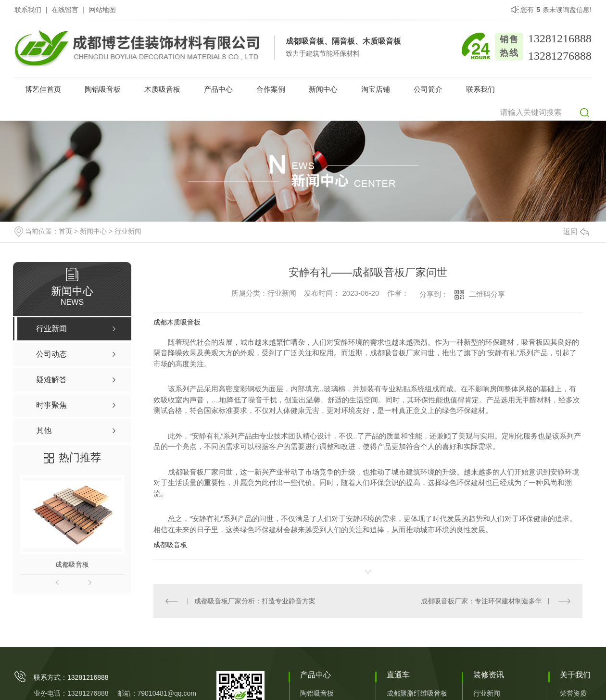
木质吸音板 (162, 89)
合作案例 (271, 89)
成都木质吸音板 (177, 322)
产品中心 (218, 89)
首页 (65, 231)
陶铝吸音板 (103, 89)
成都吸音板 (72, 564)
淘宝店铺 (376, 89)
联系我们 (28, 10)
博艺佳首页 (43, 89)
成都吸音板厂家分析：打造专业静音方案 (254, 601)
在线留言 (65, 10)
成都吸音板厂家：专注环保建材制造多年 (481, 601)
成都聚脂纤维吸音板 (417, 693)
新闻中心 (323, 89)
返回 (576, 231)
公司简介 (428, 89)
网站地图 (102, 10)
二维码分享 (487, 294)
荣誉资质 (573, 693)
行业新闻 (128, 231)
